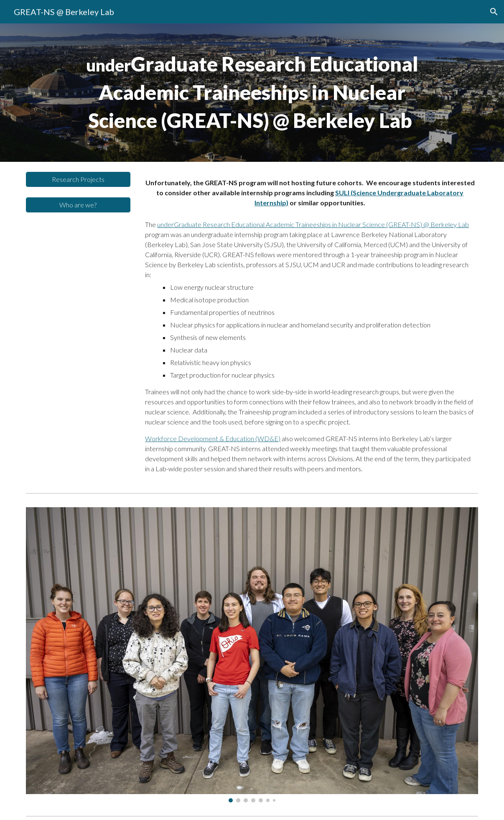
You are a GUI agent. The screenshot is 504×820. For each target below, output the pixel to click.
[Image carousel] (252, 655)
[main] (252, 93)
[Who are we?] (78, 205)
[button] (494, 12)
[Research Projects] (78, 179)
